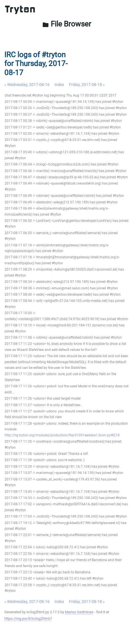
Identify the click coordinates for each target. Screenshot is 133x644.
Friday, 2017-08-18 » (87, 85)
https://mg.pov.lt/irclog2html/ (28, 619)
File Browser (67, 24)
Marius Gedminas (79, 612)
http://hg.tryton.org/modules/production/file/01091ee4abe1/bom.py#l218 (62, 435)
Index (59, 85)
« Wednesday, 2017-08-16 (27, 85)
